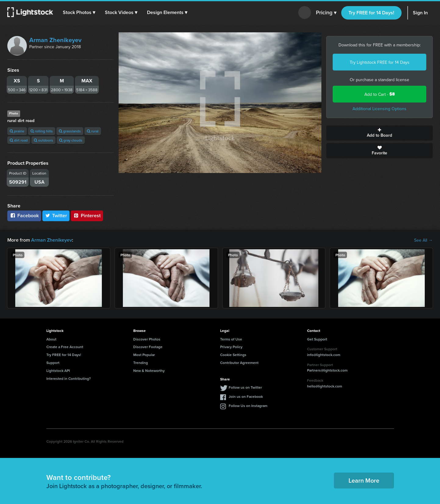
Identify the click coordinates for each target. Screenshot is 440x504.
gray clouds (71, 140)
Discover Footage (148, 347)
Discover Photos (147, 339)
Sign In (420, 13)
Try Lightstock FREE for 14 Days (380, 62)
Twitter (56, 216)
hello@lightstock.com (325, 386)
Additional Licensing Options (379, 109)
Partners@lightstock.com (327, 370)
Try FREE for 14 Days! (371, 13)
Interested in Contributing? (69, 378)
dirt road (19, 140)
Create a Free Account (65, 347)
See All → (423, 240)
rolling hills (42, 131)
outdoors (43, 140)
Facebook (24, 216)
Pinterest (87, 216)
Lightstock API (58, 371)
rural (93, 131)
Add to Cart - (380, 94)
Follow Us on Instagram (248, 406)
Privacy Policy (231, 347)
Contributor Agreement (239, 363)
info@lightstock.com (324, 355)
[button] (79, 13)
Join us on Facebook (246, 396)
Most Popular (144, 355)
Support (53, 363)
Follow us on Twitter (245, 387)
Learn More (364, 480)
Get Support (317, 339)
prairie (17, 131)
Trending (141, 363)
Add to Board (379, 133)
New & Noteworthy (149, 371)
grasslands (70, 131)
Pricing (326, 13)
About (51, 339)
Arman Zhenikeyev (55, 40)
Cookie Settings (233, 355)
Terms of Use (231, 339)
